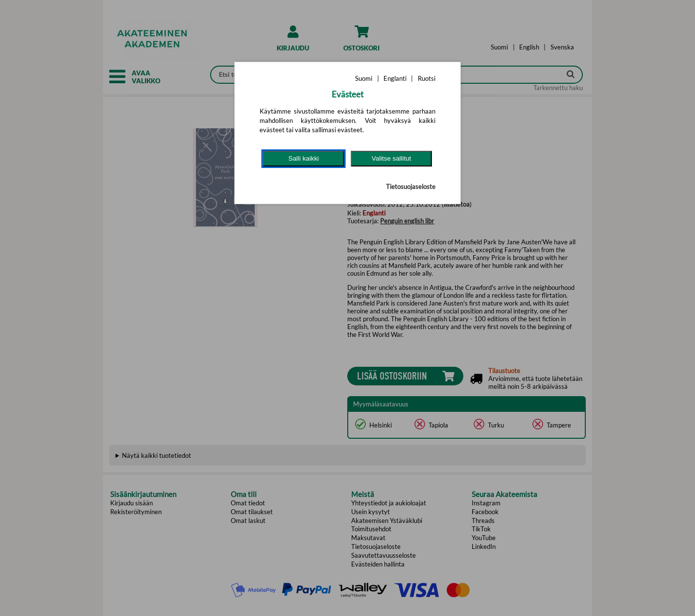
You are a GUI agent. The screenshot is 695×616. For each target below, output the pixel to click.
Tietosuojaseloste (411, 187)
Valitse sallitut (392, 158)
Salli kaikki (304, 158)
